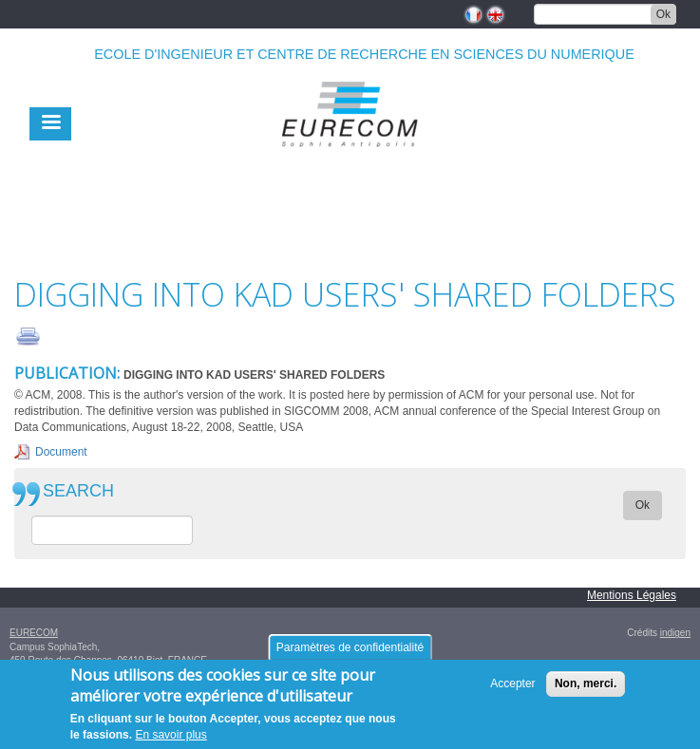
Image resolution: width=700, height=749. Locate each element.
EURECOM (34, 633)
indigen (675, 633)
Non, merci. (586, 691)
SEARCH (78, 491)
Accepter (512, 691)
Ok (663, 14)
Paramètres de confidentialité (350, 655)
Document (61, 452)
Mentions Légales (632, 595)
